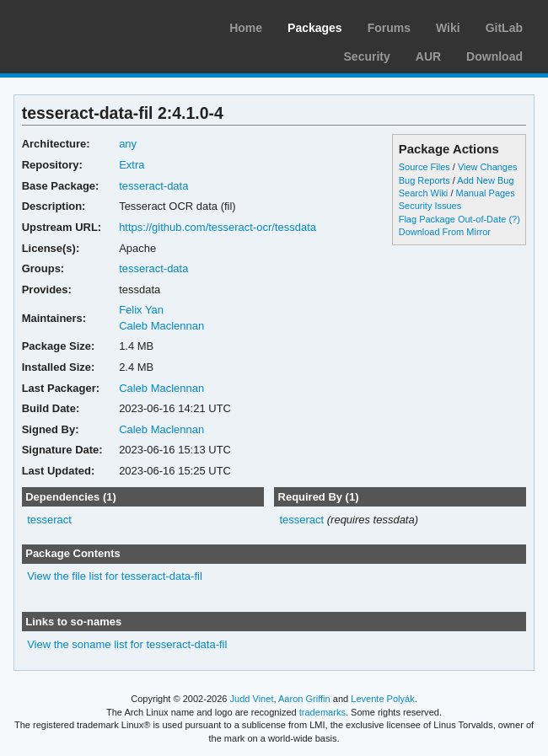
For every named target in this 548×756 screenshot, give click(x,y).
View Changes (488, 167)
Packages (315, 28)
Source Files (424, 167)
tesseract (49, 520)
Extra (132, 165)
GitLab (504, 28)
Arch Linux (93, 25)
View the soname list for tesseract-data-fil (127, 644)
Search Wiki (424, 193)
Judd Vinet (252, 699)
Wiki (448, 28)
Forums (389, 28)
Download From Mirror (445, 232)
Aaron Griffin (304, 699)
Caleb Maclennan (161, 326)
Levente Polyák (382, 699)
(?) (514, 219)
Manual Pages (485, 193)
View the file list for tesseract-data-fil (115, 576)
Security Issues (430, 206)
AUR (428, 56)
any (128, 144)
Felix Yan (141, 310)
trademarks (322, 712)
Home (246, 28)
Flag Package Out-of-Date (453, 219)
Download (494, 56)
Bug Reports (424, 180)
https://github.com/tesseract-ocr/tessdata (218, 227)
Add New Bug (485, 180)
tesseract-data (153, 186)
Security (367, 56)
